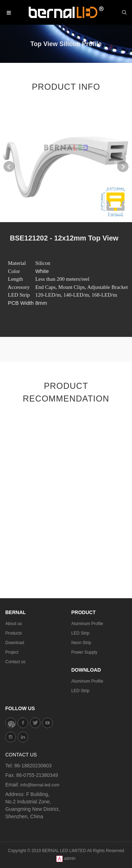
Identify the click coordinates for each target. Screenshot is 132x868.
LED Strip (80, 633)
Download (15, 643)
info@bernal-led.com (40, 785)
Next (123, 167)
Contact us (15, 662)
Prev (9, 167)
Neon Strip (81, 643)
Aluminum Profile (87, 624)
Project (12, 652)
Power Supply (84, 652)
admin (70, 858)
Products (14, 633)
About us (14, 624)
